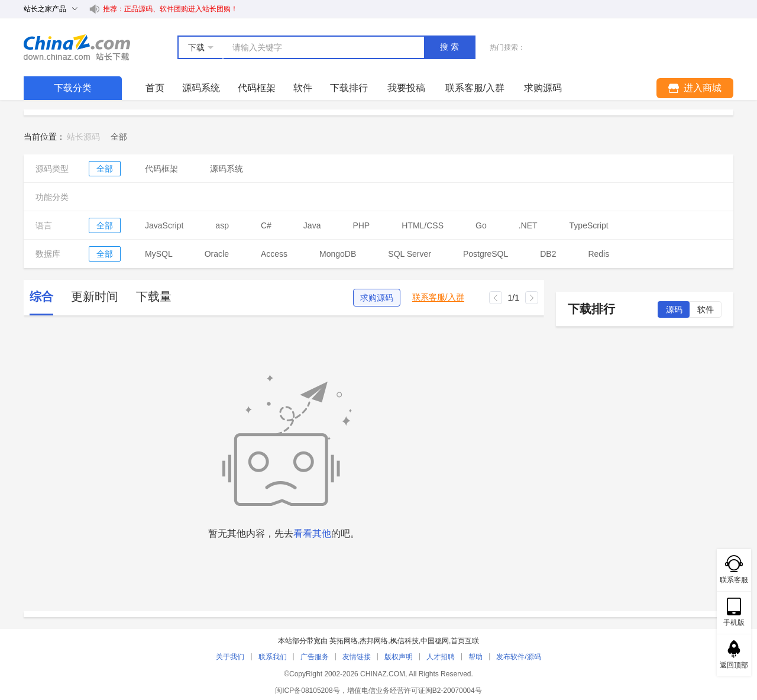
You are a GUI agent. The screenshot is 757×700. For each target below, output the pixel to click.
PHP (361, 225)
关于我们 (230, 657)
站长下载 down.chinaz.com (77, 47)
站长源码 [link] (83, 137)
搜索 (451, 47)
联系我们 (273, 657)
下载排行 (349, 88)
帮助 (475, 657)
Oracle (217, 254)
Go (481, 225)
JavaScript (164, 225)
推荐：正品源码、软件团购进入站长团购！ (170, 9)
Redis (599, 254)
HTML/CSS (423, 225)
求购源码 (377, 298)
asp (222, 225)
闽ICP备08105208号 (307, 691)
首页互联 (465, 641)
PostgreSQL (486, 254)
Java (312, 225)
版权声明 (399, 657)
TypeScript (589, 225)
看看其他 (312, 533)
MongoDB (338, 254)
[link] (119, 137)
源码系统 (201, 88)
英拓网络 (344, 641)
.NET (528, 225)
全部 (105, 169)
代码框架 (257, 88)
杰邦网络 (374, 641)
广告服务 (315, 657)
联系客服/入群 (438, 297)
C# (266, 225)
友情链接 (357, 657)
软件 (303, 88)
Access (274, 254)
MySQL (159, 254)
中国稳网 (435, 641)
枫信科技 (405, 641)
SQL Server (410, 254)
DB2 (548, 254)
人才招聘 (441, 657)
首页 (155, 88)
